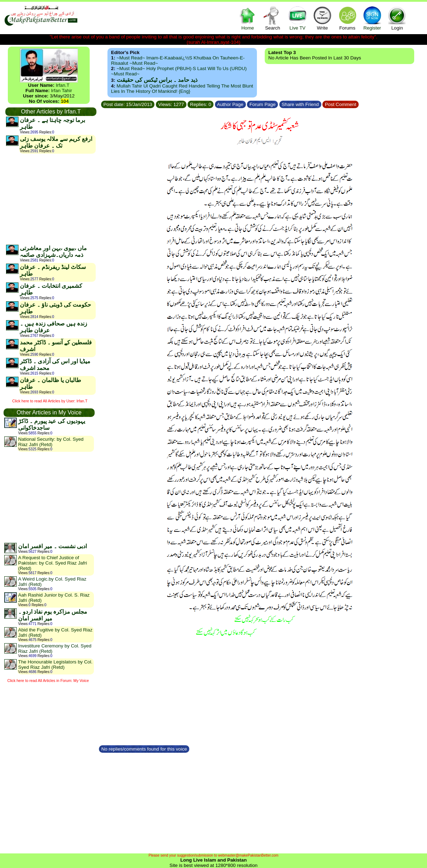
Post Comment (341, 104)
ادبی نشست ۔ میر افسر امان (52, 546)
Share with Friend (300, 104)
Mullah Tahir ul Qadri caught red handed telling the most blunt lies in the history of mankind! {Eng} (182, 89)
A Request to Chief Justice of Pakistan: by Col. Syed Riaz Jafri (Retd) (52, 563)
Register (372, 18)
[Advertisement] (51, 199)
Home (248, 18)
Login (397, 18)
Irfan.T (63, 85)
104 (65, 101)
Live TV (297, 18)
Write (322, 18)
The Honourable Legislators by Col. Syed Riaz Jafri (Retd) (55, 665)
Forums (347, 18)
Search (273, 18)
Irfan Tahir (61, 91)
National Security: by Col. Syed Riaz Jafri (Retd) (51, 442)
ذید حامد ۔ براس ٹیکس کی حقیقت (157, 80)
